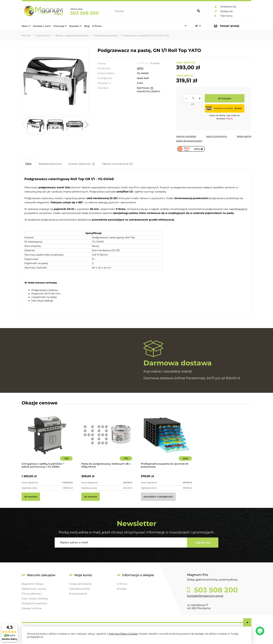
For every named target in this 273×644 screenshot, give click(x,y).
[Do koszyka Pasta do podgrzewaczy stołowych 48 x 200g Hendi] (91, 497)
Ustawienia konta (80, 589)
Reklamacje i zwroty (34, 589)
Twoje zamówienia (80, 584)
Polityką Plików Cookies (123, 634)
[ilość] (193, 98)
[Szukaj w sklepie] (153, 11)
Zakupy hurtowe (32, 608)
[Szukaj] (198, 11)
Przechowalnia (78, 594)
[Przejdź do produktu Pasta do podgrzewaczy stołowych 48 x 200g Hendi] (107, 440)
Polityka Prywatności (34, 603)
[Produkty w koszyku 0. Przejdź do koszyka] (230, 26)
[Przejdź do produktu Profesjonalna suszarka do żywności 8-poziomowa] (166, 440)
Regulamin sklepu (33, 584)
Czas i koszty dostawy (35, 598)
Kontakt (122, 589)
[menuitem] (26, 26)
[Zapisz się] (203, 543)
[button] (24, 126)
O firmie (122, 584)
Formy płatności (32, 594)
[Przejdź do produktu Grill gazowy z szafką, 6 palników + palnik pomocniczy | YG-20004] (47, 440)
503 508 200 (85, 13)
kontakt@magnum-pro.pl (205, 596)
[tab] (28, 164)
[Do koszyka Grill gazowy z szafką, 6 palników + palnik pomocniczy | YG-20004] (31, 497)
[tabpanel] (136, 242)
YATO (140, 68)
